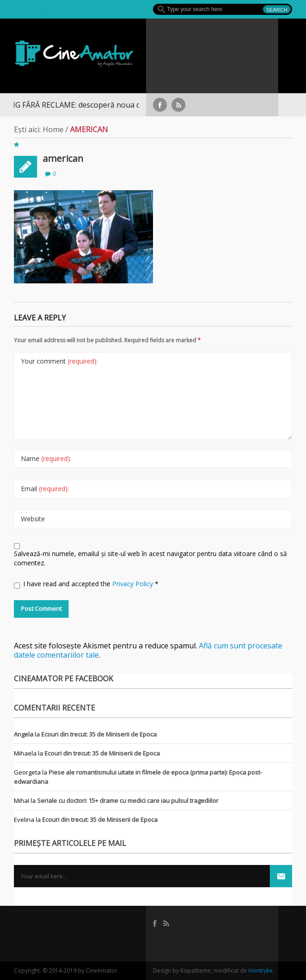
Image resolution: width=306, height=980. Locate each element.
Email (45, 489)
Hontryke (261, 970)
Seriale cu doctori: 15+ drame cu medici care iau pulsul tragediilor (128, 801)
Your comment (59, 361)
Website (33, 519)
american (63, 158)
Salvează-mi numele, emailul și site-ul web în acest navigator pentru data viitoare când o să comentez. (150, 558)
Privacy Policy (134, 584)
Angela (24, 734)
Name (46, 458)
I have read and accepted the (86, 584)
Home (53, 129)
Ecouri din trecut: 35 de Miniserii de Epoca (99, 734)
